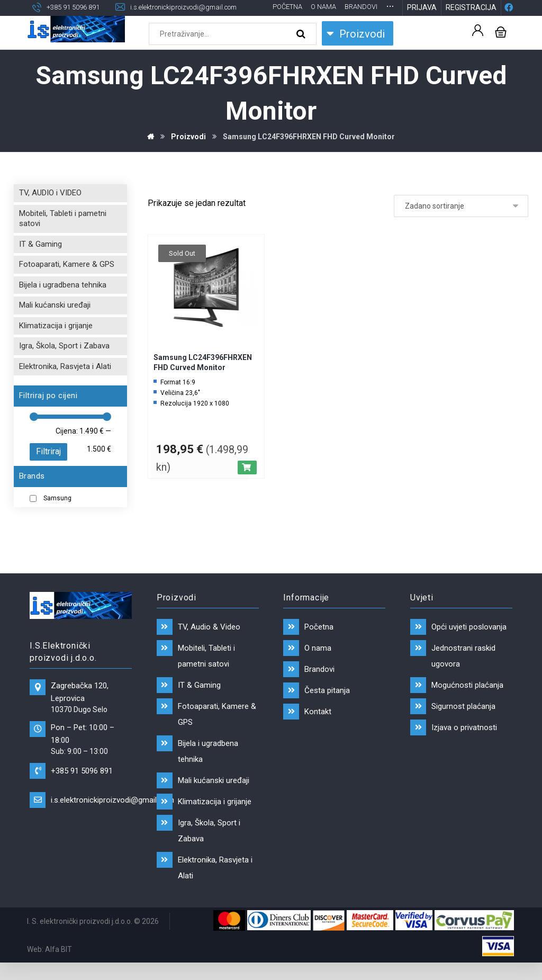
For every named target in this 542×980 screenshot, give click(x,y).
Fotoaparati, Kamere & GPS (67, 282)
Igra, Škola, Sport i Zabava (64, 363)
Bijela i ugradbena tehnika (63, 302)
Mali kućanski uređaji (55, 322)
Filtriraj (48, 469)
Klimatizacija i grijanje (56, 343)
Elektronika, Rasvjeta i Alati (65, 384)
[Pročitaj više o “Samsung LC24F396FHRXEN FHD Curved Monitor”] (247, 485)
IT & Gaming (40, 262)
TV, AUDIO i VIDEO (50, 210)
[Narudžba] (461, 223)
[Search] (302, 52)
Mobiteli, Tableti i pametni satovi (63, 236)
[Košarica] (501, 49)
